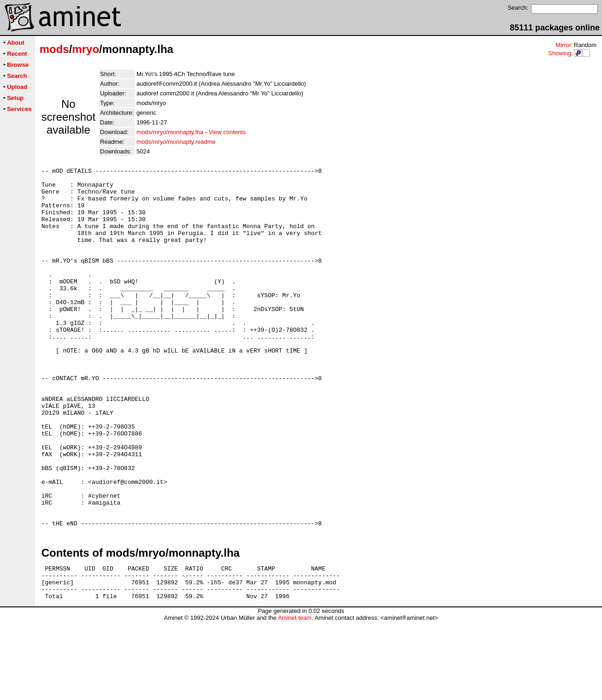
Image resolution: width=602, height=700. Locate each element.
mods (54, 49)
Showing (560, 53)
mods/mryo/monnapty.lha (170, 132)
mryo (86, 49)
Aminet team (295, 697)
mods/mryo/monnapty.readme (176, 142)
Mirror (563, 45)
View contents (227, 132)
